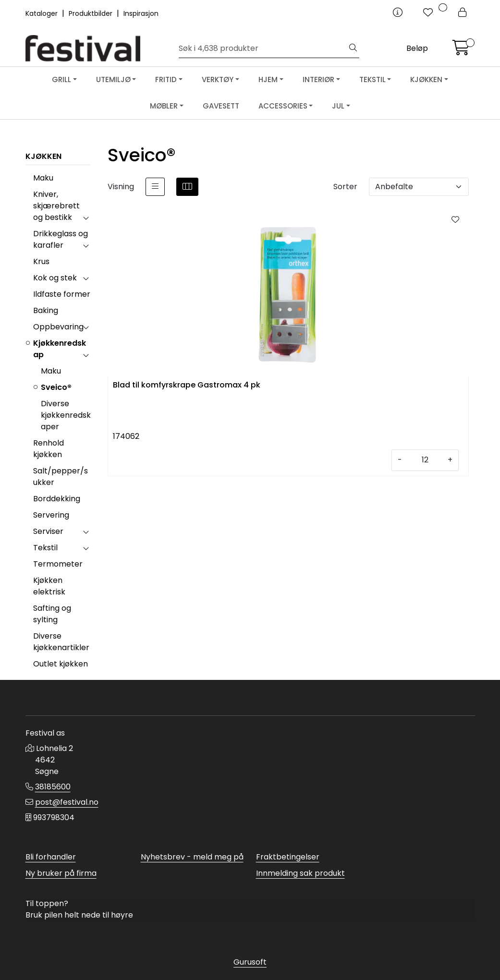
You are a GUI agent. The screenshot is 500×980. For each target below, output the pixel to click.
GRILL (61, 79)
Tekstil (45, 548)
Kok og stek (55, 278)
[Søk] (263, 48)
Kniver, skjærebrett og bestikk (56, 206)
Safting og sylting (52, 614)
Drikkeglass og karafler (61, 239)
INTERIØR (318, 79)
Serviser (48, 531)
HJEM (268, 79)
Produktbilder (91, 13)
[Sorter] (419, 187)
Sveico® (56, 387)
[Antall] (425, 460)
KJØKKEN (426, 79)
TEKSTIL (372, 79)
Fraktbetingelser (288, 857)
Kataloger (43, 13)
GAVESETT (221, 106)
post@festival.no (67, 802)
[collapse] (86, 218)
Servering (51, 515)
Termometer (58, 564)
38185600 (53, 787)
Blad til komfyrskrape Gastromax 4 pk (187, 385)
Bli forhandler (51, 857)
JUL (338, 106)
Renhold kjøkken (49, 449)
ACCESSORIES (283, 106)
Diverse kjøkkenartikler (61, 642)
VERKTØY (218, 79)
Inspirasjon (141, 13)
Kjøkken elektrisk (49, 586)
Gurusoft (250, 962)
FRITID (166, 79)
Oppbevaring (58, 327)
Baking (46, 310)
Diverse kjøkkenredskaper (66, 415)
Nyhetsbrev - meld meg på (192, 857)
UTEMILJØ (113, 79)
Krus (41, 261)
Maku (43, 178)
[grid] (187, 187)
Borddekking (57, 499)
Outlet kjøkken (61, 664)
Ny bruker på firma (61, 873)
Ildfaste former (62, 294)
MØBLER (164, 106)
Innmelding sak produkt (300, 873)
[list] (155, 187)
